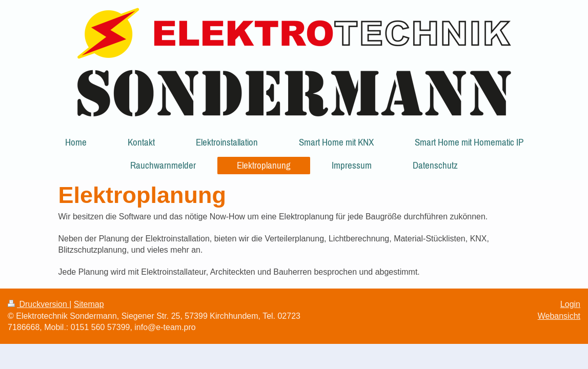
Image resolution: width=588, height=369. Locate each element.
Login (570, 304)
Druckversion (38, 304)
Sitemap (89, 304)
